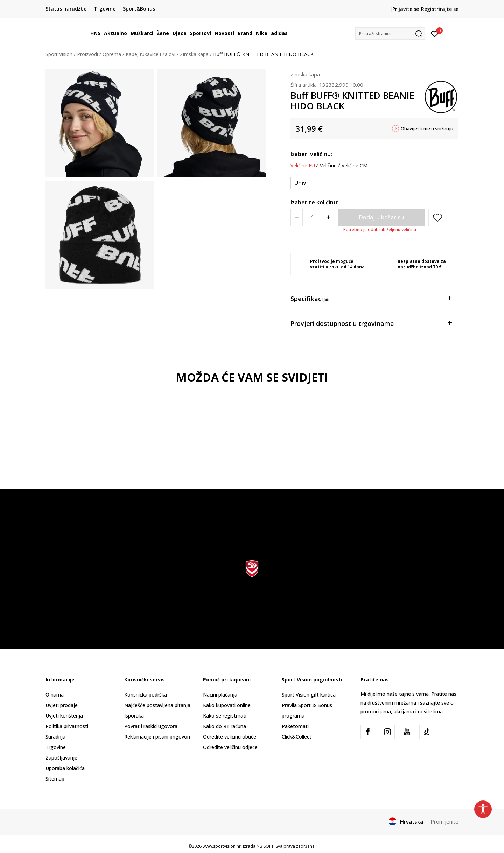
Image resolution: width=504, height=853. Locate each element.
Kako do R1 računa (225, 726)
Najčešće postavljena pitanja (157, 705)
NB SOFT (265, 846)
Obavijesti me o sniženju (427, 128)
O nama (55, 695)
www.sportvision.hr (222, 846)
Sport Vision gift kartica (309, 695)
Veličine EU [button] (303, 166)
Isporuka (134, 716)
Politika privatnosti (67, 726)
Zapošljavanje (61, 758)
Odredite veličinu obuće (230, 737)
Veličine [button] (328, 166)
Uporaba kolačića (65, 768)
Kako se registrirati (225, 716)
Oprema (112, 54)
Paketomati (295, 726)
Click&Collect (297, 737)
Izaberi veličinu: (311, 154)
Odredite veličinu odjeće (230, 747)
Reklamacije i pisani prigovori (157, 737)
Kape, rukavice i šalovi (150, 54)
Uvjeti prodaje (62, 705)
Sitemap (55, 779)
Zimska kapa (194, 54)
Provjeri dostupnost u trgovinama (371, 323)
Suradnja (55, 737)
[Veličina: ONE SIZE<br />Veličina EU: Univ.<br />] (301, 183)
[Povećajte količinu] (328, 217)
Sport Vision (59, 54)
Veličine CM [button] (355, 166)
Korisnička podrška (146, 695)
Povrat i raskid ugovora (151, 726)
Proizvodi (87, 54)
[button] (390, 33)
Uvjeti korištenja (64, 716)
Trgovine (56, 747)
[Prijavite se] (435, 33)
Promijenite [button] (444, 821)
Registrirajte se (440, 9)
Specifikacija (371, 298)
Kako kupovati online (227, 705)
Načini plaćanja (220, 695)
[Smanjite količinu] (297, 217)
